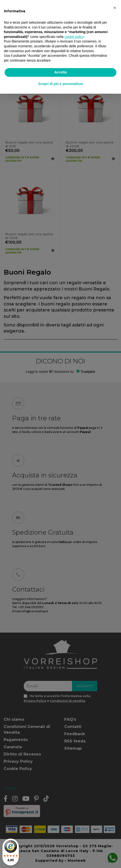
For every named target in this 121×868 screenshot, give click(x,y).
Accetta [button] (60, 72)
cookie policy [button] (74, 37)
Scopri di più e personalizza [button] (60, 84)
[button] (115, 8)
